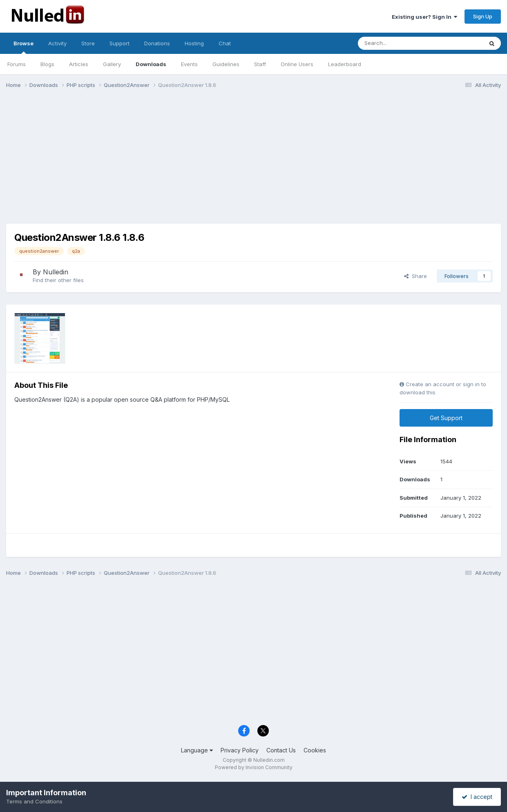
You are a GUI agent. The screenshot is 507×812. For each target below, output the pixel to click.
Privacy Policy (240, 750)
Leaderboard (345, 64)
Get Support (446, 418)
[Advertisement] (254, 158)
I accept (477, 797)
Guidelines (226, 64)
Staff (260, 64)
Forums (17, 64)
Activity (57, 43)
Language (197, 750)
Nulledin (56, 272)
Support (119, 43)
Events (189, 64)
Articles (79, 64)
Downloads (151, 64)
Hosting (194, 43)
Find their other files (58, 280)
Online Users (297, 64)
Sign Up (483, 16)
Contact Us (281, 750)
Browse (23, 47)
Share (415, 276)
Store (88, 43)
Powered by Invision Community (254, 767)
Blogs (47, 64)
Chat (225, 43)
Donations (157, 43)
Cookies (315, 750)
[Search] (402, 43)
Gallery (112, 64)
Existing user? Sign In (424, 17)
